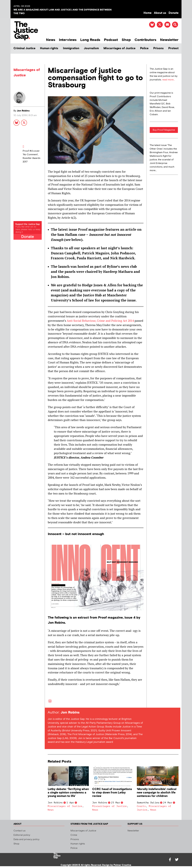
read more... (169, 80)
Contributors (145, 40)
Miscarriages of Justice (119, 48)
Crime (74, 835)
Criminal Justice (24, 48)
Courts (141, 806)
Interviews (68, 40)
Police (144, 48)
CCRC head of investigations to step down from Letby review (112, 793)
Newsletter (169, 40)
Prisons (158, 48)
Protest (173, 48)
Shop (126, 40)
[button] (175, 25)
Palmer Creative (122, 865)
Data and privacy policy (26, 839)
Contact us (19, 831)
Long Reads (90, 40)
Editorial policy (22, 835)
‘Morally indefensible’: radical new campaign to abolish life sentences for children (157, 793)
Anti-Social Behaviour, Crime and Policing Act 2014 (101, 321)
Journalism (91, 48)
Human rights (49, 48)
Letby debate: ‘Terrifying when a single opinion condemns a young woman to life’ (68, 793)
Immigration (71, 48)
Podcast (111, 40)
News (51, 40)
